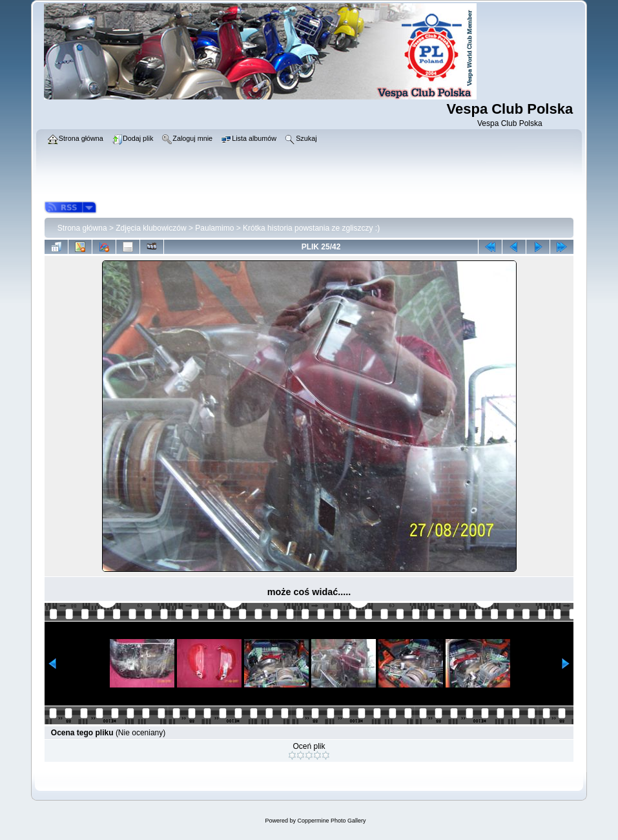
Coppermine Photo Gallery (331, 821)
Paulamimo (214, 228)
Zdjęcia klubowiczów (151, 228)
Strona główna (82, 228)
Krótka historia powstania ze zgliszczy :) (311, 228)
